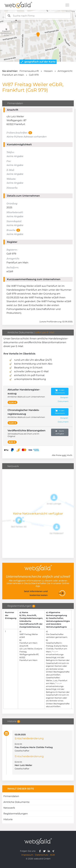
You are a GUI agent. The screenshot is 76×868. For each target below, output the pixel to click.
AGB (52, 855)
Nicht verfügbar (60, 432)
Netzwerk (9, 808)
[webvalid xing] (54, 851)
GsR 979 (34, 75)
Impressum (27, 855)
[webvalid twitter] (45, 851)
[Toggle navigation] (67, 5)
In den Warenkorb (60, 391)
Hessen (48, 71)
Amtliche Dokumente (16, 802)
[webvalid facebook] (41, 851)
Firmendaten (11, 796)
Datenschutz (42, 855)
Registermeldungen (16, 814)
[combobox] (38, 16)
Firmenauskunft (29, 71)
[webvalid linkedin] (50, 851)
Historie (8, 819)
